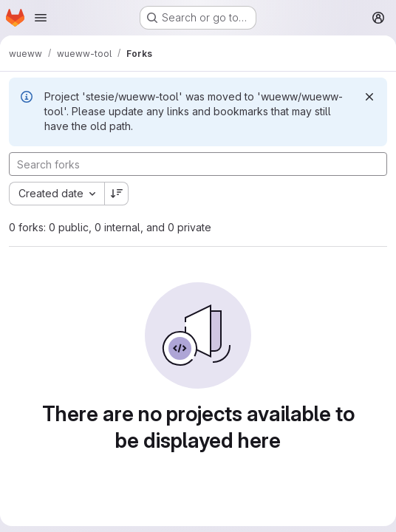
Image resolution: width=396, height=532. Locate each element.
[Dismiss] (369, 97)
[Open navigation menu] (41, 18)
